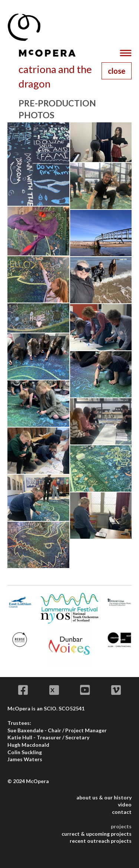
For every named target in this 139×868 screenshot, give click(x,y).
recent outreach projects (101, 841)
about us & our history (104, 797)
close (117, 71)
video (125, 804)
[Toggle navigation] (125, 53)
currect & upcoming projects (97, 834)
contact (122, 812)
